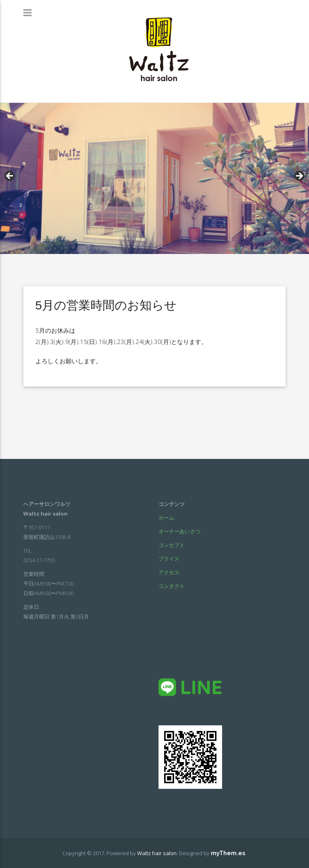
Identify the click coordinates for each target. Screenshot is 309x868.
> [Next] (299, 176)
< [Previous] (10, 176)
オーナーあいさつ (179, 531)
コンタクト (172, 586)
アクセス (169, 572)
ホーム (166, 518)
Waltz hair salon (157, 853)
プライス (169, 559)
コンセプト (172, 545)
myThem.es (228, 853)
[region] (154, 178)
